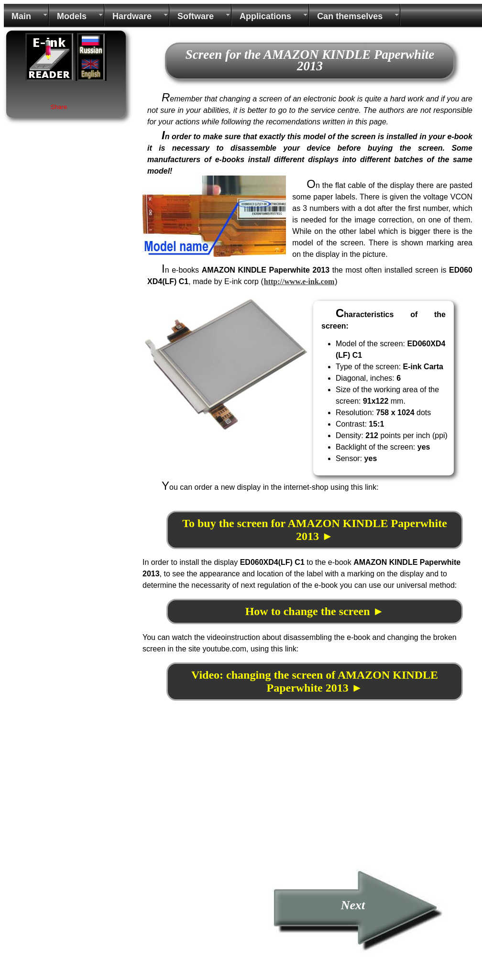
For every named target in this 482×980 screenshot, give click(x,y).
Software (196, 16)
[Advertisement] (223, 798)
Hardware (132, 16)
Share (59, 107)
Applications (265, 16)
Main (21, 16)
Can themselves (350, 16)
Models (72, 16)
